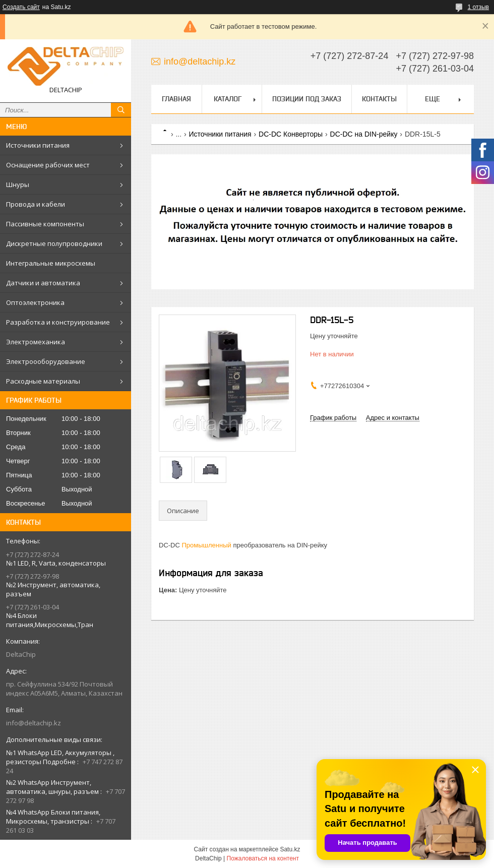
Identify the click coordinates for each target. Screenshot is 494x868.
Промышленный (207, 545)
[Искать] (121, 110)
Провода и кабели (36, 204)
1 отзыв (478, 7)
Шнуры (18, 184)
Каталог (228, 99)
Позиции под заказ (307, 99)
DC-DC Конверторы (291, 134)
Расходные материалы (43, 381)
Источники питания (38, 145)
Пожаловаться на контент (263, 858)
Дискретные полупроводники (54, 243)
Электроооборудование (46, 361)
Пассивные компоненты (45, 224)
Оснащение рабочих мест (48, 165)
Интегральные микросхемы (51, 263)
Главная (176, 99)
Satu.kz (290, 849)
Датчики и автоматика (43, 283)
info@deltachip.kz (34, 723)
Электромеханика (36, 342)
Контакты (379, 99)
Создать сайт (21, 7)
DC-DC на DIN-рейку (364, 134)
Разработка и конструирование (58, 322)
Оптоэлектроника (35, 302)
